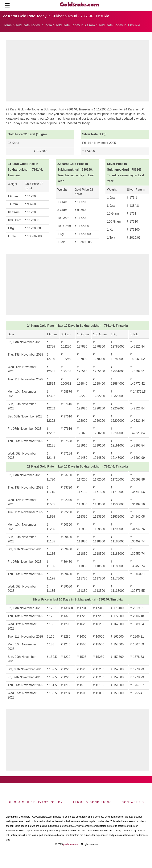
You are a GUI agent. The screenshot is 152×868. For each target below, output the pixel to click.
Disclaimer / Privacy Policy (35, 802)
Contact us (133, 802)
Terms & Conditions (92, 802)
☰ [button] (7, 5)
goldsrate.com (70, 844)
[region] (77, 72)
